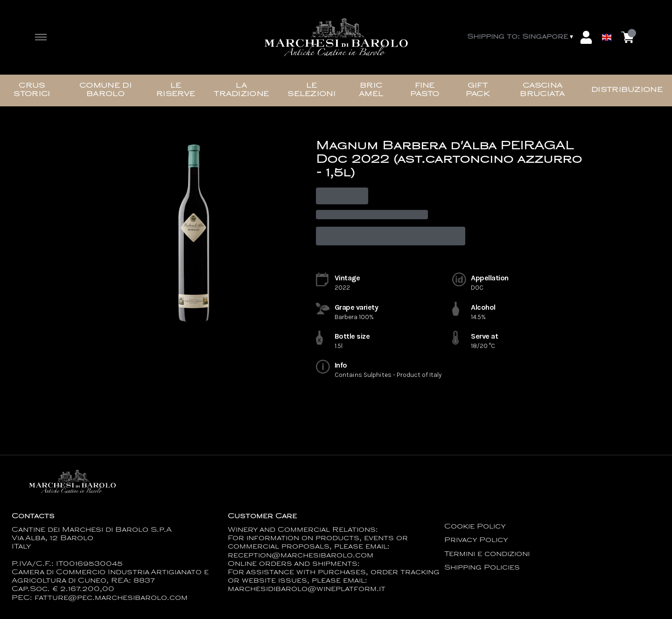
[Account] (586, 37)
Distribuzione (627, 90)
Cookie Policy (475, 527)
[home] (336, 38)
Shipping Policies (482, 568)
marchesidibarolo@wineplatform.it (307, 589)
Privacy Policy (476, 540)
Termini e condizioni (487, 554)
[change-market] (521, 37)
